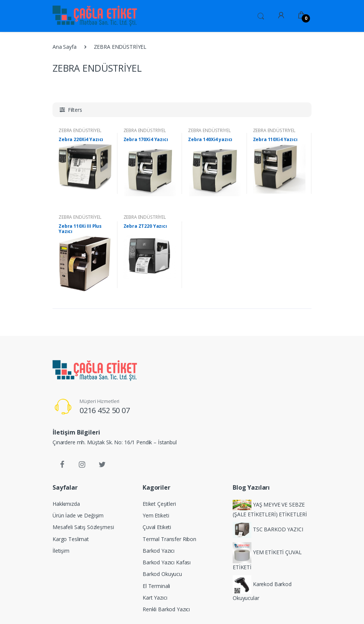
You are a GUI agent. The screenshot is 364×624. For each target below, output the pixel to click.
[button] (261, 15)
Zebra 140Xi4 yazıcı (210, 140)
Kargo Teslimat (71, 539)
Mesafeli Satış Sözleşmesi (83, 527)
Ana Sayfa (65, 47)
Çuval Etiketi (157, 527)
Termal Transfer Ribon (169, 539)
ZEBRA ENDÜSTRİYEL (80, 130)
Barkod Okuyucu (162, 574)
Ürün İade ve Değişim (78, 515)
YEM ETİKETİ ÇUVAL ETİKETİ (267, 557)
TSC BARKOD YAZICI (268, 530)
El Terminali (156, 586)
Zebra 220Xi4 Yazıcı (81, 140)
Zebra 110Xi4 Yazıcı (275, 140)
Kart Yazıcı (155, 598)
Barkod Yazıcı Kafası (167, 562)
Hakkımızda (66, 504)
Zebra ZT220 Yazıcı (145, 226)
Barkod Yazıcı (159, 551)
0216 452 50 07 (105, 410)
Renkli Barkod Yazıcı (166, 609)
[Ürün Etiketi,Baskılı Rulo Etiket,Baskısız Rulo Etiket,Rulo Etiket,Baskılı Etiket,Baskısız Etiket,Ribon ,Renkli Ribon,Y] (72, 16)
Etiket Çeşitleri (159, 504)
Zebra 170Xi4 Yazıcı (146, 140)
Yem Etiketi (156, 515)
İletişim (61, 551)
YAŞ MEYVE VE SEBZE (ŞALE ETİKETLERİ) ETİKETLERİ (270, 509)
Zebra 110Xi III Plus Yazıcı (80, 229)
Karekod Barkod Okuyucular (262, 588)
